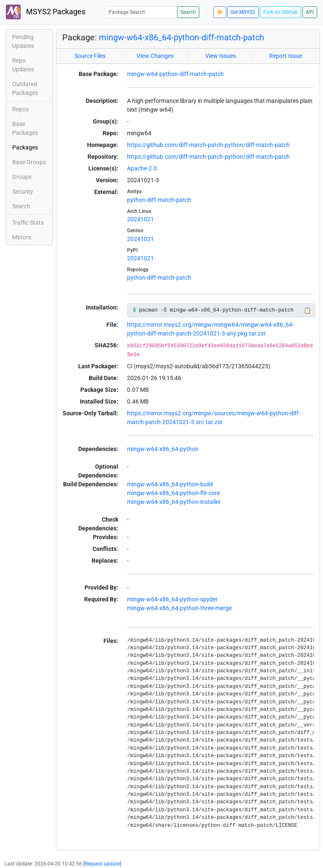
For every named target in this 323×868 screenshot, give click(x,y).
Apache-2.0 (142, 168)
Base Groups (29, 162)
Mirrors (22, 237)
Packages (25, 147)
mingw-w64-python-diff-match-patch (175, 74)
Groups (22, 177)
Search (188, 12)
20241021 (140, 219)
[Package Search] (141, 12)
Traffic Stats (28, 223)
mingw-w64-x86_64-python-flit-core (173, 493)
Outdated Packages (25, 88)
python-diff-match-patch (159, 200)
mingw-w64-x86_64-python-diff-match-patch (181, 37)
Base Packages (25, 128)
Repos (20, 109)
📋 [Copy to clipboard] (307, 310)
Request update (102, 864)
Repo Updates (23, 65)
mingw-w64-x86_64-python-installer (174, 502)
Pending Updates (23, 41)
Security (23, 191)
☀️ (220, 12)
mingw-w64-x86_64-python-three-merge (179, 608)
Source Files (90, 56)
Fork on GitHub (281, 12)
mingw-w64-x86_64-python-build (170, 484)
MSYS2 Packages (46, 12)
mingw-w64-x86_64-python (163, 449)
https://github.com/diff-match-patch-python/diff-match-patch (208, 145)
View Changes (155, 56)
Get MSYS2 (243, 12)
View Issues (221, 56)
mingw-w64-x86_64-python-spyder (172, 599)
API (310, 12)
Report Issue (286, 56)
